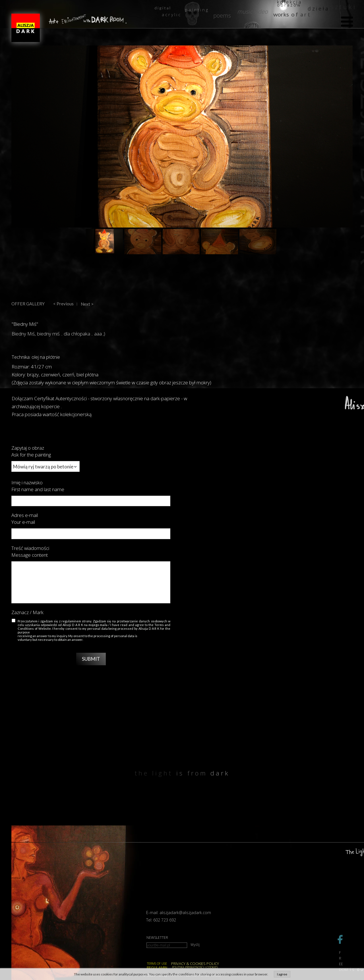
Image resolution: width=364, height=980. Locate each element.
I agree (282, 974)
